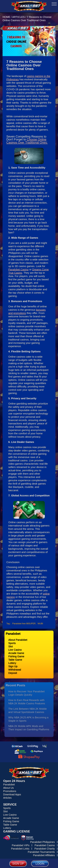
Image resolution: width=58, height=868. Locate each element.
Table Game (15, 660)
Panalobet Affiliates (44, 855)
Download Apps (12, 794)
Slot (10, 646)
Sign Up (13, 666)
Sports (12, 643)
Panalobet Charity (45, 849)
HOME (7, 17)
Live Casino (15, 650)
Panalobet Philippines (43, 842)
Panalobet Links (20, 849)
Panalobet (9, 785)
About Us (8, 788)
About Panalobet (18, 640)
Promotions (10, 791)
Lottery (12, 663)
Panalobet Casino (18, 269)
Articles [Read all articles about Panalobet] (7, 798)
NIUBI (40, 624)
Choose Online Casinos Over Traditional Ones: (27, 141)
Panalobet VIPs (21, 845)
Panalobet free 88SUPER (24, 624)
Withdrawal (15, 670)
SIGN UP (18, 864)
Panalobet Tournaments (41, 852)
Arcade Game (16, 653)
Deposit (13, 673)
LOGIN (40, 864)
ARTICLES (19, 17)
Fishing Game (16, 656)
